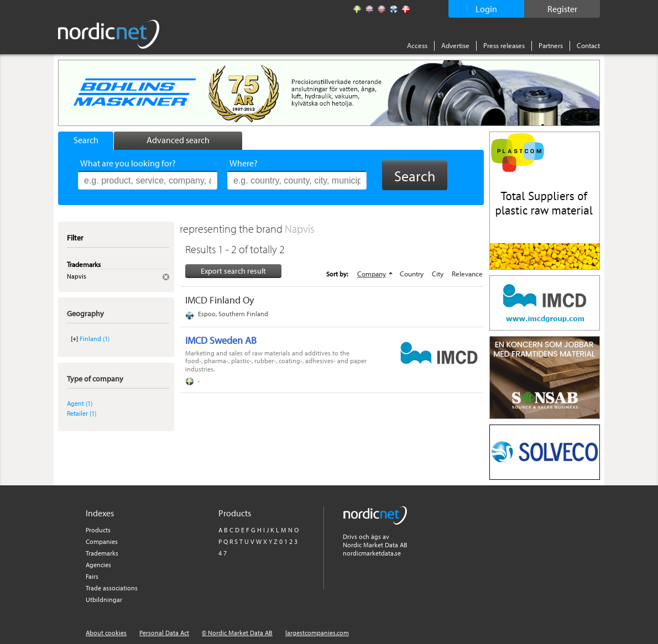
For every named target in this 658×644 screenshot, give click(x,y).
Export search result (233, 271)
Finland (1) (95, 339)
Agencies (98, 565)
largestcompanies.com (317, 633)
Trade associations (112, 588)
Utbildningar (104, 600)
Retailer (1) (82, 413)
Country (412, 274)
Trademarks (102, 553)
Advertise (455, 45)
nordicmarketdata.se (372, 553)
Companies (102, 541)
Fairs (92, 576)
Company (372, 274)
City (438, 274)
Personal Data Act (164, 633)
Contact (588, 45)
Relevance (467, 274)
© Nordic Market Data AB (237, 633)
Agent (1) (80, 403)
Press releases (504, 45)
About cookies (106, 633)
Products (98, 530)
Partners (551, 45)
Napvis (299, 229)
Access (417, 45)
